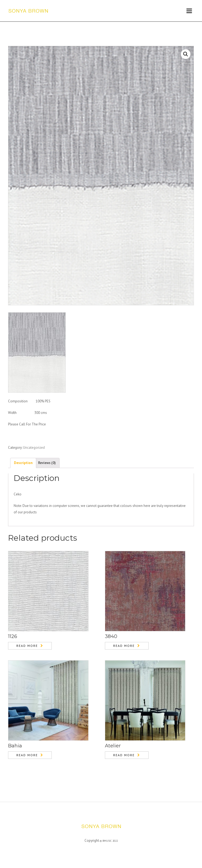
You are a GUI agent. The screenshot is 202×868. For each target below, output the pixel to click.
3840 (111, 636)
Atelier (113, 746)
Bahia (15, 746)
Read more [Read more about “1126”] (27, 646)
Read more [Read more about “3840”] (124, 646)
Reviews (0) (47, 463)
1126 (13, 636)
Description (23, 463)
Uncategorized (34, 448)
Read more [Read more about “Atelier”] (124, 755)
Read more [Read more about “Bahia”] (27, 755)
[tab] (23, 463)
